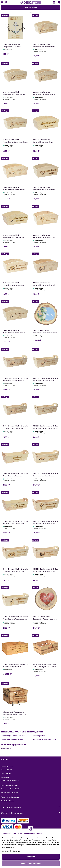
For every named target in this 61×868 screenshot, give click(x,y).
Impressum (6, 851)
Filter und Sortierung (31, 7)
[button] (54, 2)
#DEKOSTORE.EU (8, 801)
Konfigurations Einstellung (31, 863)
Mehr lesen (6, 749)
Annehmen (31, 857)
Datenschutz (16, 851)
